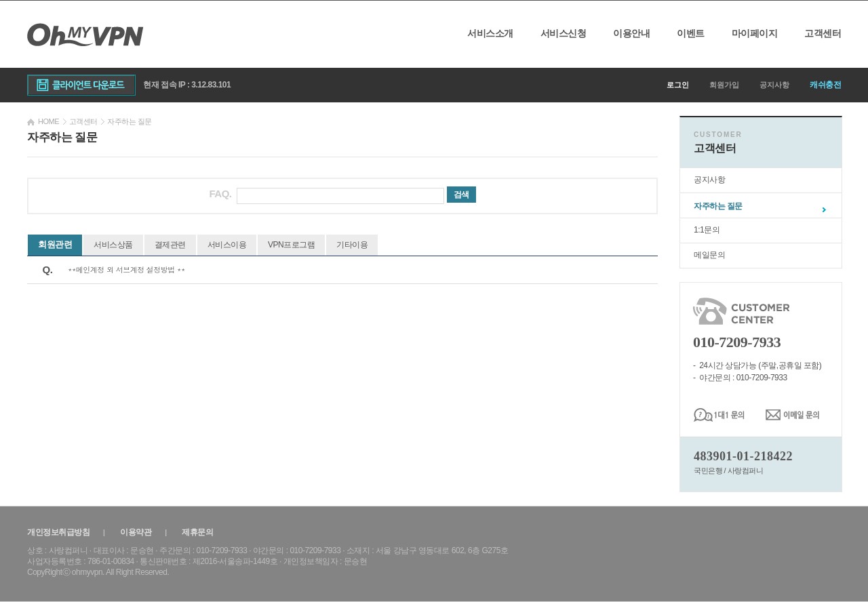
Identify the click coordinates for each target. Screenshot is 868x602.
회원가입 (724, 85)
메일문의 (709, 255)
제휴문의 (197, 532)
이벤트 (691, 33)
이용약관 (136, 532)
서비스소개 (490, 33)
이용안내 (631, 33)
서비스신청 (564, 33)
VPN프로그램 (291, 245)
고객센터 (823, 33)
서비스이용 (227, 245)
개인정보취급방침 (58, 532)
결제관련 (170, 245)
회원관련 (55, 244)
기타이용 (352, 245)
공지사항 (774, 85)
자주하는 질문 (718, 206)
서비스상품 (113, 245)
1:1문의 (707, 230)
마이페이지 (755, 33)
